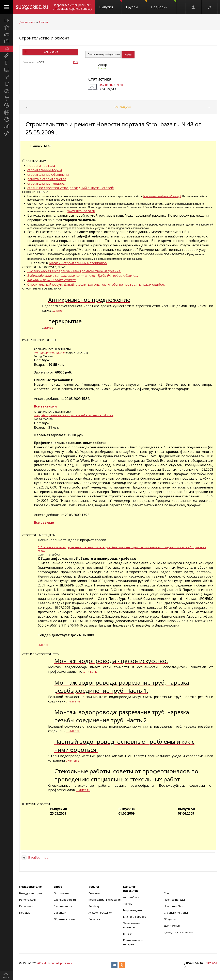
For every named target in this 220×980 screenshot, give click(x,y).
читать (44, 645)
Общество (171, 919)
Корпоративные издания (105, 900)
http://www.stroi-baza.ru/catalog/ (162, 196)
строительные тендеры (46, 183)
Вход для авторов (31, 893)
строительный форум (45, 170)
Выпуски (111, 5)
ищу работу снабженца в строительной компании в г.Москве (74, 415)
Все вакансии (45, 406)
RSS (75, 62)
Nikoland (211, 963)
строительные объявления (49, 175)
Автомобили (131, 897)
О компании (62, 893)
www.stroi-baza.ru (81, 211)
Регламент (26, 906)
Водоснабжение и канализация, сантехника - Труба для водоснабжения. (83, 276)
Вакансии (60, 913)
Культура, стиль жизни (179, 932)
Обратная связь (64, 919)
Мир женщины (132, 910)
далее (58, 310)
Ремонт (44, 22)
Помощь (25, 913)
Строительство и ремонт (44, 38)
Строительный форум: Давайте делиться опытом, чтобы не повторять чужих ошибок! (96, 284)
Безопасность (63, 906)
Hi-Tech (128, 934)
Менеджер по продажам (50, 352)
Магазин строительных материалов (78, 263)
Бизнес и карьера (135, 917)
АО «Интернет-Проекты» (54, 963)
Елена (102, 68)
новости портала (41, 166)
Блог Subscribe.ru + (66, 900)
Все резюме (44, 522)
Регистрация (27, 900)
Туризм (128, 904)
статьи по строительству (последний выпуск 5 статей (71, 188)
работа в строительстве (47, 179)
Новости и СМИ (174, 906)
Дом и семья (27, 22)
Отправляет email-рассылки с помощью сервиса (72, 7)
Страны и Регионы (176, 913)
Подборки (164, 5)
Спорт (168, 893)
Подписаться (50, 52)
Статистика (100, 79)
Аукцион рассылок (100, 913)
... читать (90, 671)
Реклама (94, 893)
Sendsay (94, 906)
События (94, 919)
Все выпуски (122, 107)
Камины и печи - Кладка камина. (52, 280)
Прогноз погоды (174, 900)
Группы (136, 5)
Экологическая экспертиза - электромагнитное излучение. (74, 271)
